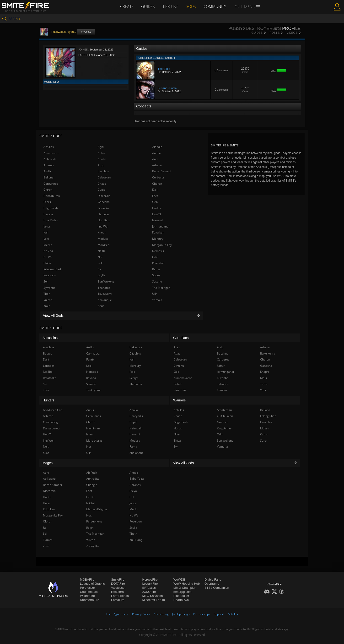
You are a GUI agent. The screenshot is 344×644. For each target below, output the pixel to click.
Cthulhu (179, 366)
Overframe (212, 584)
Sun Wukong (106, 281)
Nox (89, 515)
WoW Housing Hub (187, 584)
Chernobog (50, 422)
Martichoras (94, 441)
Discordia (104, 196)
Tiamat (48, 540)
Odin (155, 257)
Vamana (222, 447)
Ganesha (104, 202)
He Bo (90, 497)
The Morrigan (161, 288)
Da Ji (155, 190)
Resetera (117, 592)
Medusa (103, 239)
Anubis (157, 153)
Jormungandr (161, 226)
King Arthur (224, 428)
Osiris (47, 263)
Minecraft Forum (153, 600)
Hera (46, 503)
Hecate (48, 214)
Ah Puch (92, 473)
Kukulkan (158, 232)
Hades (156, 208)
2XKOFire (149, 592)
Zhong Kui (93, 546)
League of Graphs (92, 584)
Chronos (135, 485)
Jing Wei (103, 226)
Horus (178, 428)
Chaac (102, 184)
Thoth (133, 534)
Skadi (47, 453)
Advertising (161, 614)
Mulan (264, 428)
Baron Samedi (162, 171)
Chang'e (92, 485)
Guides (148, 6)
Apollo (102, 159)
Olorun (48, 521)
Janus (47, 226)
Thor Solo (164, 69)
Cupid (102, 190)
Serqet (134, 378)
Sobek (156, 275)
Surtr (263, 441)
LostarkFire (150, 584)
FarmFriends (120, 596)
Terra (264, 384)
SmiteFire (118, 580)
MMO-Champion (185, 588)
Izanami (157, 220)
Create (127, 6)
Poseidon (158, 263)
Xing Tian (180, 390)
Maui (263, 378)
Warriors (179, 400)
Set (45, 384)
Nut (100, 257)
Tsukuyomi (105, 294)
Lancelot (49, 366)
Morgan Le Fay (162, 245)
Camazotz (93, 353)
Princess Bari (52, 269)
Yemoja (157, 300)
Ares (155, 159)
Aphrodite (50, 159)
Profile (86, 32)
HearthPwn (181, 600)
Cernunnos (51, 184)
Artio (101, 165)
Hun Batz (104, 220)
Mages (48, 463)
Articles (233, 614)
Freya (133, 491)
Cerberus (158, 177)
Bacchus (103, 171)
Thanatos (104, 288)
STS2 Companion (217, 588)
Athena (157, 165)
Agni (101, 147)
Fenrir (47, 202)
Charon (157, 184)
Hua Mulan (51, 220)
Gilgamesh (51, 208)
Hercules (104, 214)
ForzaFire (118, 600)
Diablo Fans (213, 580)
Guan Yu (103, 208)
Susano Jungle (167, 88)
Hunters (48, 400)
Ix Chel (91, 503)
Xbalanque (105, 300)
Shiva (177, 441)
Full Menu (247, 7)
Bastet (47, 353)
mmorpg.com (183, 592)
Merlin (48, 245)
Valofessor (118, 588)
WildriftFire (87, 596)
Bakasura (136, 347)
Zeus (101, 306)
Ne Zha (48, 251)
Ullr (155, 294)
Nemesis (158, 251)
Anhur (102, 153)
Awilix (47, 171)
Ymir (47, 306)
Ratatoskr (50, 275)
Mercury (158, 239)
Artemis (49, 165)
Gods (191, 6)
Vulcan (48, 300)
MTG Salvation (152, 596)
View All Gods (121, 316)
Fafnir (221, 366)
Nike (177, 434)
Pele (101, 263)
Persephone (94, 521)
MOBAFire (87, 580)
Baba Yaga (137, 479)
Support (219, 614)
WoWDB (179, 580)
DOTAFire (118, 584)
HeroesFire (150, 580)
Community (215, 6)
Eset (155, 196)
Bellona (48, 177)
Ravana (91, 378)
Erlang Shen (268, 416)
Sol (46, 281)
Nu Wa (48, 257)
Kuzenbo (223, 378)
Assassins (50, 338)
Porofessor (88, 588)
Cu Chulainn (225, 416)
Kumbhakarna (183, 378)
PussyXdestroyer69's (255, 28)
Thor (47, 294)
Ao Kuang (49, 479)
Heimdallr (136, 428)
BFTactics (149, 588)
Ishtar (90, 434)
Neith (101, 251)
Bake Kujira (268, 353)
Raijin (90, 528)
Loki (46, 239)
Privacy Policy (141, 614)
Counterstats (89, 592)
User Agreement (117, 614)
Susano (157, 281)
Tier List (170, 6)
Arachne (49, 347)
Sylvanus (49, 288)
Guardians (181, 338)
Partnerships (202, 614)
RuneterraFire (90, 600)
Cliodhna (135, 353)
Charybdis (136, 416)
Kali (46, 232)
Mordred (104, 245)
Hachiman (93, 428)
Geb (155, 202)
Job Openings (181, 614)
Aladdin (157, 147)
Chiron (48, 190)
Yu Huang (136, 540)
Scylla (102, 275)
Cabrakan (104, 177)
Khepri (102, 232)
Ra (99, 269)
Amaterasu (51, 153)
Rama (156, 269)
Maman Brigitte (97, 509)
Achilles (49, 147)
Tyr (176, 447)
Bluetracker (181, 596)
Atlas (177, 353)
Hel (132, 497)
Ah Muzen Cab (53, 410)
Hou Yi (156, 214)
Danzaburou (52, 196)
